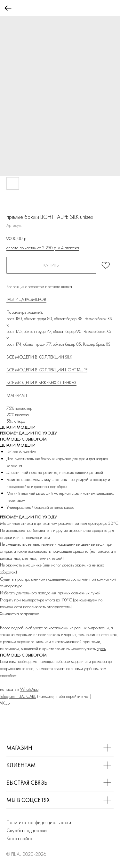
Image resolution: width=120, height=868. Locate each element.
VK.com (6, 703)
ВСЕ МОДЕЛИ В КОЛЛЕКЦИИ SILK (39, 357)
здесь (101, 649)
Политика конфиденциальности (39, 822)
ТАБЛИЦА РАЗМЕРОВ (26, 299)
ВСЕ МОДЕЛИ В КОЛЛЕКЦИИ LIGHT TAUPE (47, 370)
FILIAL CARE (26, 696)
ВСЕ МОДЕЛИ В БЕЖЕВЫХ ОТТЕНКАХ (41, 383)
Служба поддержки (27, 830)
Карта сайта (19, 838)
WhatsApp (29, 689)
